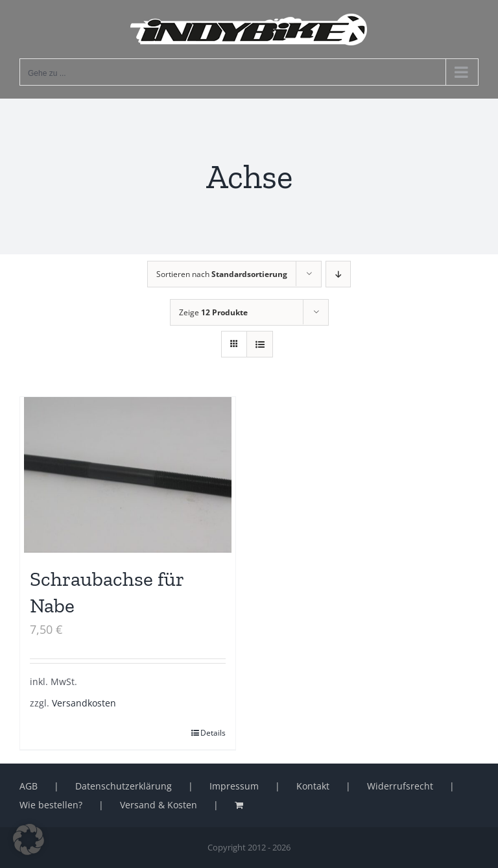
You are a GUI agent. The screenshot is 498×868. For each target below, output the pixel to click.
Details (213, 733)
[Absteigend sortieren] (338, 274)
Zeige (213, 312)
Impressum (234, 786)
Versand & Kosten (159, 805)
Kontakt (313, 786)
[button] (29, 839)
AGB (29, 786)
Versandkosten (84, 703)
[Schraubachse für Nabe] (128, 475)
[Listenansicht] (260, 344)
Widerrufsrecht (400, 786)
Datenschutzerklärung (124, 786)
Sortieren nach (222, 274)
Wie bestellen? (51, 805)
